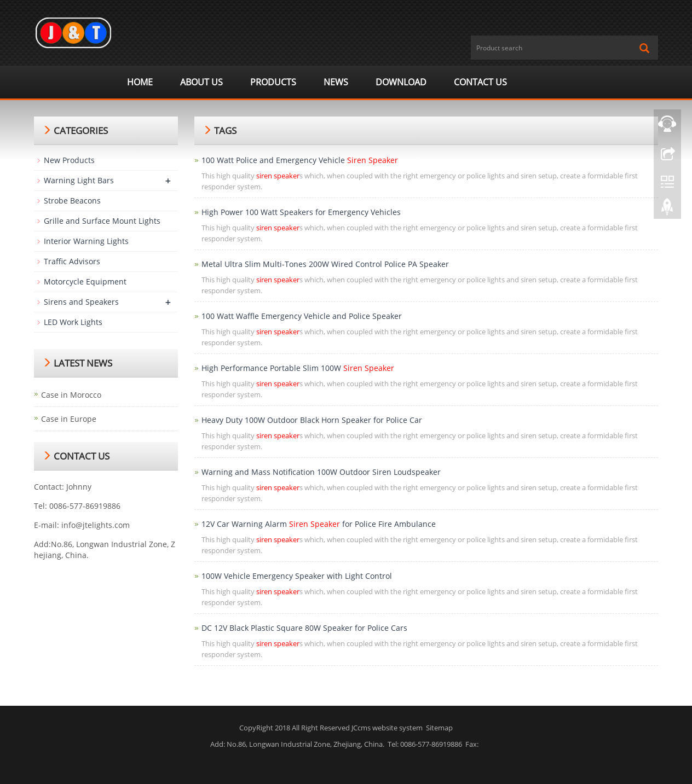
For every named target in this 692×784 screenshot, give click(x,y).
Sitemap (439, 728)
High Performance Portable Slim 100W (298, 368)
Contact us (480, 82)
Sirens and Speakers (81, 302)
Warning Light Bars (79, 180)
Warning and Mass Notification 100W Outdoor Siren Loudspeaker (321, 472)
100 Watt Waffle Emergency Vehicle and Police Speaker (302, 316)
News (336, 82)
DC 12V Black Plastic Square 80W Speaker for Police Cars (304, 628)
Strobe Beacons (72, 201)
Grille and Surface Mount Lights (102, 221)
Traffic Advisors (72, 261)
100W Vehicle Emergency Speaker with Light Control (297, 576)
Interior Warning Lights (86, 241)
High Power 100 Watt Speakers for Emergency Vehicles (301, 212)
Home (140, 82)
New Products (69, 160)
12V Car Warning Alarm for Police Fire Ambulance (319, 524)
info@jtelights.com (96, 525)
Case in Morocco (71, 395)
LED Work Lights (73, 322)
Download (401, 82)
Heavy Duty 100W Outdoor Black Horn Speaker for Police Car (312, 420)
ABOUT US (201, 82)
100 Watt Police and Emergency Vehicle (300, 160)
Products (273, 82)
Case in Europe (69, 419)
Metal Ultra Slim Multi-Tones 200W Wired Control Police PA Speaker (325, 264)
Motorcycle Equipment (85, 281)
